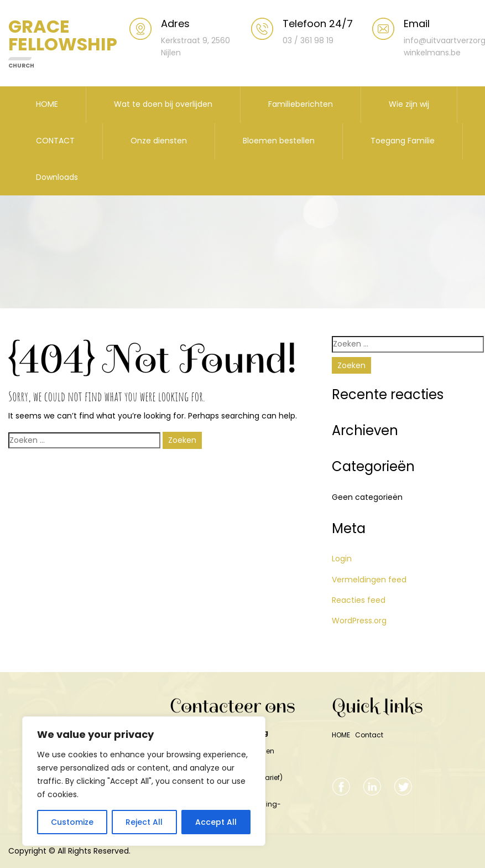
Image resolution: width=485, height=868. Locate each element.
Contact (369, 735)
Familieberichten (301, 104)
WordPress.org (359, 621)
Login (342, 559)
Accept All (216, 822)
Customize (72, 822)
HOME (47, 104)
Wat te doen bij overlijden (163, 104)
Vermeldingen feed (369, 580)
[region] (144, 781)
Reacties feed (359, 600)
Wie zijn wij (409, 104)
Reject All (144, 822)
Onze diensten (159, 141)
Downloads (57, 177)
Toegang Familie (403, 141)
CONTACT (55, 141)
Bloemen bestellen (279, 141)
